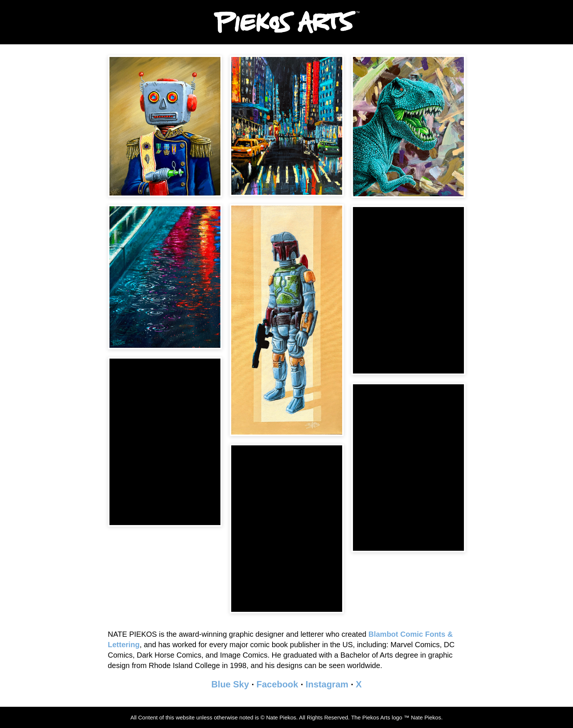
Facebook (277, 684)
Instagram (327, 684)
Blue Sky (230, 684)
